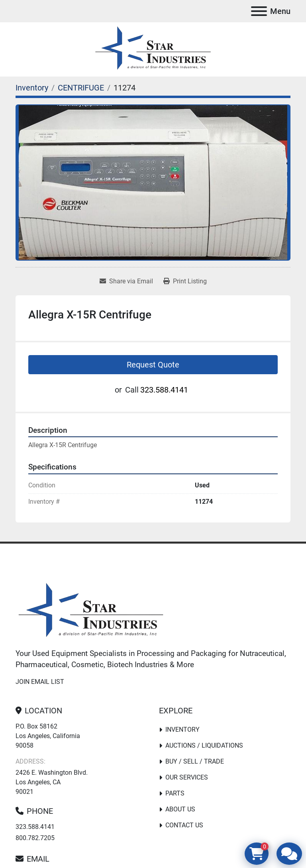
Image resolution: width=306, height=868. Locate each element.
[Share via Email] (126, 281)
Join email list (40, 682)
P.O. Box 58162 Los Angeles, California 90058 (48, 736)
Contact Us (184, 825)
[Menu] (259, 11)
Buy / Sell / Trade (195, 761)
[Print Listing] (185, 281)
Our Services (187, 777)
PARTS (175, 793)
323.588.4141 (164, 390)
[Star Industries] (91, 611)
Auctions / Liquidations (204, 745)
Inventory (182, 730)
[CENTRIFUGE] (81, 88)
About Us (180, 809)
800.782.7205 (35, 838)
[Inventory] (32, 88)
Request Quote (153, 365)
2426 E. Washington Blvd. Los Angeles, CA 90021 (52, 782)
